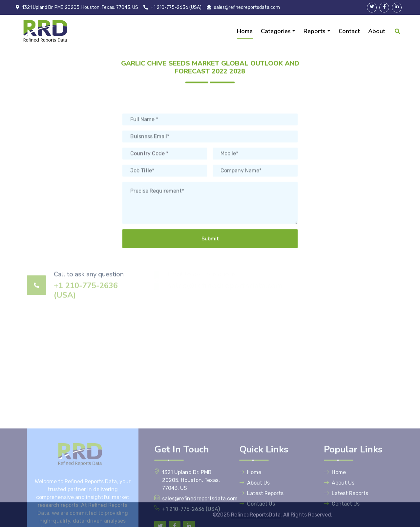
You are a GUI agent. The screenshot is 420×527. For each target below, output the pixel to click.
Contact (349, 31)
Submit (210, 271)
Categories (276, 31)
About (377, 31)
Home (245, 31)
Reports (315, 31)
